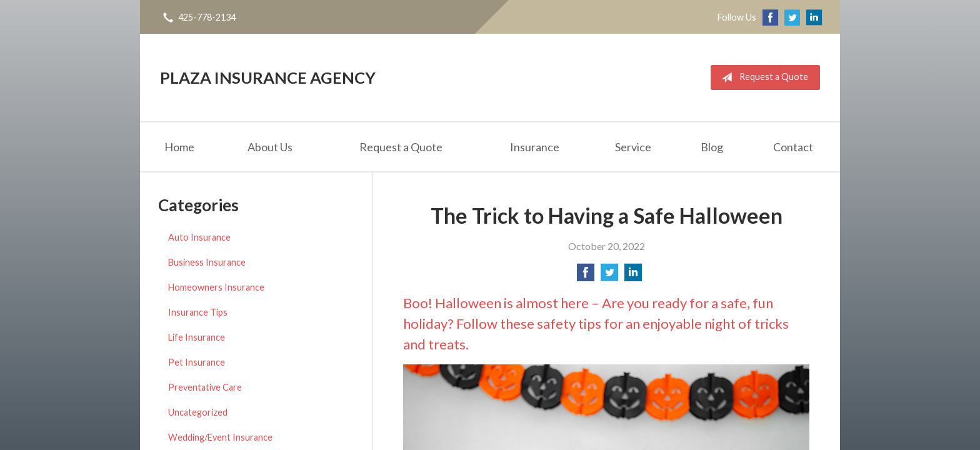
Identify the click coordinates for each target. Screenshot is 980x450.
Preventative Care (205, 387)
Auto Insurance (199, 237)
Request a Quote (762, 77)
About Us (270, 147)
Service (633, 147)
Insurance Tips (198, 312)
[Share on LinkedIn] (633, 276)
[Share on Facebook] (586, 276)
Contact (793, 147)
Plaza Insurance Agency (268, 77)
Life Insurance (197, 337)
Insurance (535, 147)
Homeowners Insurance (216, 287)
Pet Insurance (197, 362)
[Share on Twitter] (609, 276)
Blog (712, 147)
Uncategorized (198, 412)
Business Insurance (207, 262)
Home (179, 147)
